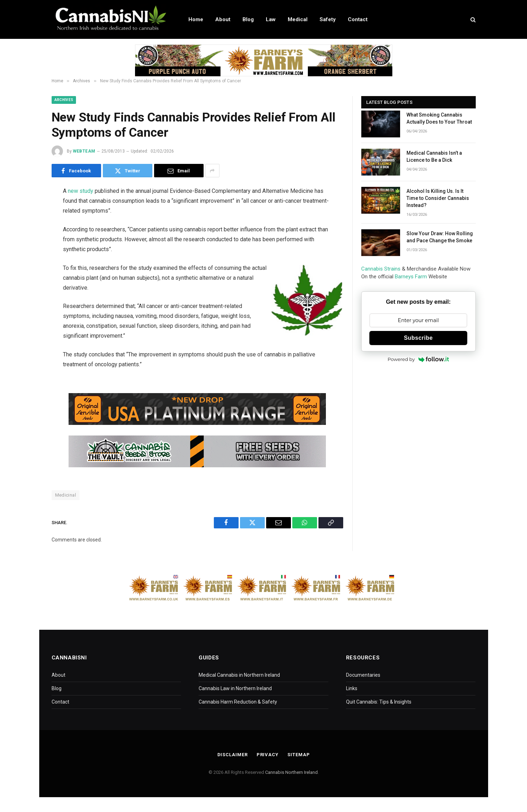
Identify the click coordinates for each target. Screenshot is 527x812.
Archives (64, 100)
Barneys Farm (411, 277)
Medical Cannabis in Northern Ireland (239, 675)
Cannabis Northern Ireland (291, 772)
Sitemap (298, 755)
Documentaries (363, 675)
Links (352, 688)
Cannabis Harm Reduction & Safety (238, 702)
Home (196, 19)
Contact (358, 19)
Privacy (268, 755)
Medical (298, 19)
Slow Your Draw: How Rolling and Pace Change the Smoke (440, 237)
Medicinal (66, 495)
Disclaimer (233, 755)
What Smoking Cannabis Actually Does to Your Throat (439, 118)
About (223, 19)
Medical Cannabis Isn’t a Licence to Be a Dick (434, 156)
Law (271, 19)
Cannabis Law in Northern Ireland (235, 688)
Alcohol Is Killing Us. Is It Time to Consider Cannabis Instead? (438, 198)
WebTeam (84, 151)
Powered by (418, 359)
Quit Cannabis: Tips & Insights (379, 702)
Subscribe (418, 338)
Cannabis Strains (381, 269)
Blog (248, 19)
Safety (328, 19)
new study (81, 191)
